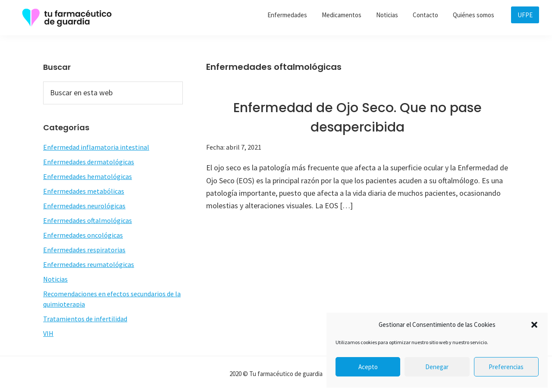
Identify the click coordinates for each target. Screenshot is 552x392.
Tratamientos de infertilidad (85, 319)
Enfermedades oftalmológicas (88, 220)
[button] (534, 325)
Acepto (368, 367)
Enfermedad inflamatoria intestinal (96, 147)
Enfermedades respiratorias (84, 250)
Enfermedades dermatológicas (89, 162)
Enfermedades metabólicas (84, 191)
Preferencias (506, 367)
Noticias (55, 279)
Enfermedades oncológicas (83, 235)
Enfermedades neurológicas (84, 206)
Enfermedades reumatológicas (89, 264)
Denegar (437, 367)
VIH (48, 333)
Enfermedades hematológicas (88, 176)
